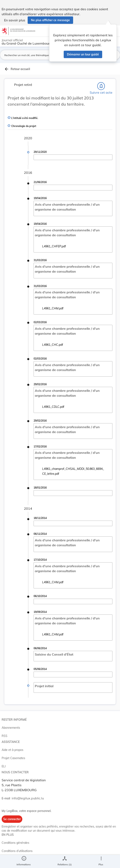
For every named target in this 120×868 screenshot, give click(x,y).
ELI (4, 766)
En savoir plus (15, 20)
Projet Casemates (13, 758)
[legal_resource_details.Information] (24, 861)
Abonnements (11, 728)
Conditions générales (15, 843)
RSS (5, 736)
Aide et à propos (12, 750)
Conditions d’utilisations (17, 851)
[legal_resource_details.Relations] (65, 861)
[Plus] (101, 861)
